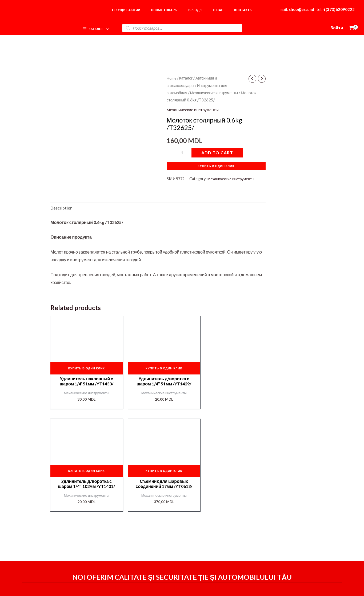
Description (62, 209)
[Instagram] (254, 587)
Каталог (187, 78)
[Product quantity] (182, 153)
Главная (286, 520)
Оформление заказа (234, 528)
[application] (105, 27)
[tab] (62, 209)
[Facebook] (242, 587)
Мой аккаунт (226, 543)
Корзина (286, 535)
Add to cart (218, 153)
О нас (284, 528)
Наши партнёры (294, 543)
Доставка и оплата (233, 536)
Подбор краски (293, 551)
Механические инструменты (217, 93)
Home (172, 78)
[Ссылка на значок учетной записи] (337, 28)
